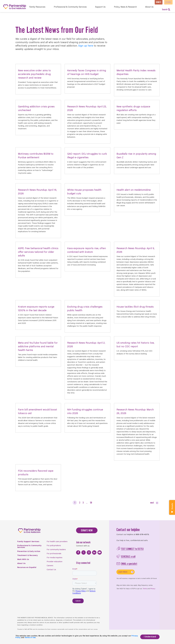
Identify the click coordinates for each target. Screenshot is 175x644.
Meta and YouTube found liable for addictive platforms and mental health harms (38, 347)
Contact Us (51, 570)
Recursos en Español (27, 567)
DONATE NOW (87, 530)
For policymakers (54, 546)
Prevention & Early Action (29, 551)
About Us (21, 563)
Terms (145, 589)
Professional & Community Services (29, 547)
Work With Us (23, 559)
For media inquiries (55, 558)
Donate (156, 2)
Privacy (153, 589)
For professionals (54, 554)
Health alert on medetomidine (134, 190)
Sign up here (86, 46)
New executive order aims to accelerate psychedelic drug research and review (34, 74)
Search (166, 9)
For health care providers (57, 542)
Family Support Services (28, 542)
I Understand (150, 637)
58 (91, 503)
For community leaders (56, 550)
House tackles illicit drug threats (135, 307)
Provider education (55, 562)
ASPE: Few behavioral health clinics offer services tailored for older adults (38, 252)
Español (168, 2)
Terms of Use (30, 638)
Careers (50, 566)
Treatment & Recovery (27, 555)
